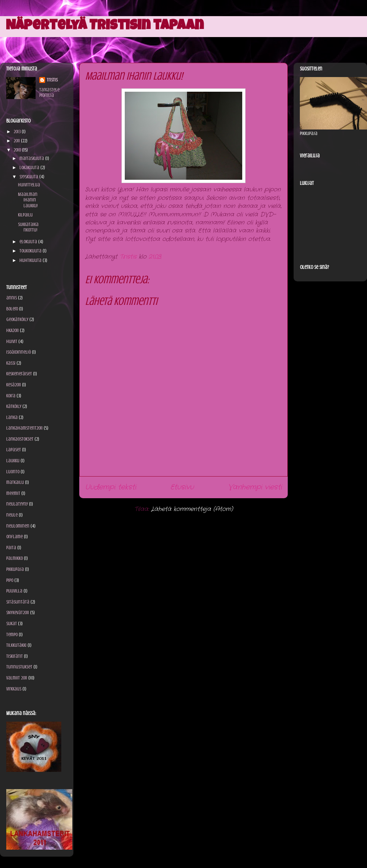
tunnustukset (19, 667)
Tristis (52, 80)
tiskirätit (14, 656)
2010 (18, 150)
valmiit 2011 (17, 678)
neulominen (18, 526)
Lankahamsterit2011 (24, 428)
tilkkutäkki (16, 645)
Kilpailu (25, 215)
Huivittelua (29, 185)
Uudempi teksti (111, 487)
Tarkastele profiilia (49, 92)
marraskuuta (32, 158)
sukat (12, 623)
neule (12, 515)
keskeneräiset (19, 374)
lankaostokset (20, 439)
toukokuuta (31, 251)
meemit (13, 493)
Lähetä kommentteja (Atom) (192, 509)
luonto (13, 472)
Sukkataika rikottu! (28, 227)
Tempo (12, 634)
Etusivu (182, 487)
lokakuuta (30, 167)
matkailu (15, 482)
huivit (12, 341)
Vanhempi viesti (255, 487)
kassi (11, 363)
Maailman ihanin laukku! (28, 200)
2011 (17, 141)
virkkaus (14, 689)
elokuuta (29, 242)
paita (11, 548)
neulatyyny (17, 504)
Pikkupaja (15, 569)
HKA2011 (12, 330)
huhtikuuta (31, 260)
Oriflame (14, 537)
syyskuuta (29, 177)
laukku (13, 461)
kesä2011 (14, 385)
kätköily (14, 406)
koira (11, 396)
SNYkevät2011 (18, 612)
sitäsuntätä (18, 602)
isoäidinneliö (19, 352)
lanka (12, 417)
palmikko (14, 558)
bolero (12, 309)
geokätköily (17, 319)
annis (12, 298)
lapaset (14, 450)
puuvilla (14, 591)
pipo (10, 580)
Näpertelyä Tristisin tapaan (105, 26)
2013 (18, 132)
